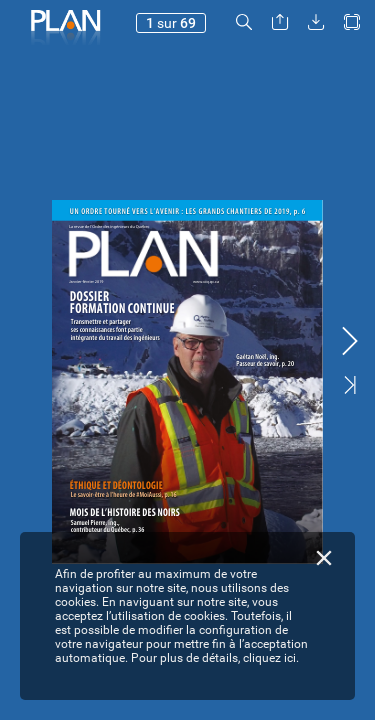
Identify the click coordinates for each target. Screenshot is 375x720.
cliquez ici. (271, 658)
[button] (244, 22)
